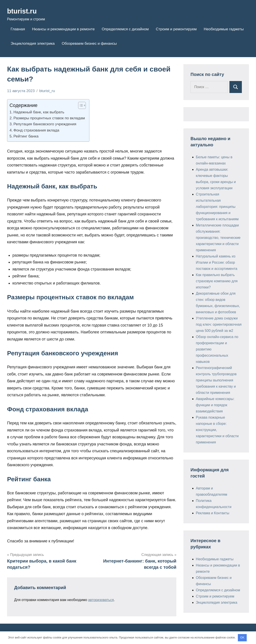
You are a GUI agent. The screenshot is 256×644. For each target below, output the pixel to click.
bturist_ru (47, 91)
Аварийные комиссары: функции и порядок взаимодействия (215, 405)
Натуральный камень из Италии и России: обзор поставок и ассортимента (217, 262)
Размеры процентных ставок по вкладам (49, 118)
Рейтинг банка (26, 136)
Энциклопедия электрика (33, 44)
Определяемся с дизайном (125, 29)
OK (242, 637)
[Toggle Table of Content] (80, 105)
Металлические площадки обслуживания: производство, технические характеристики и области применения (218, 238)
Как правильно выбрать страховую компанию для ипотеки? (217, 281)
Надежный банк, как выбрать (39, 112)
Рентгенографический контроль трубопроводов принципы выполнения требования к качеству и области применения (216, 380)
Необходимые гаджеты (224, 29)
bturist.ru (23, 11)
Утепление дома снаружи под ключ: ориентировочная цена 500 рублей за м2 (219, 324)
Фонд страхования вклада (36, 130)
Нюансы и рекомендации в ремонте (63, 29)
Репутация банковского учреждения (45, 124)
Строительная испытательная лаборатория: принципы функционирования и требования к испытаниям (217, 207)
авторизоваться (101, 600)
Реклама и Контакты (213, 513)
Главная (18, 29)
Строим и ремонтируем (176, 29)
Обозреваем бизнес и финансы (89, 44)
